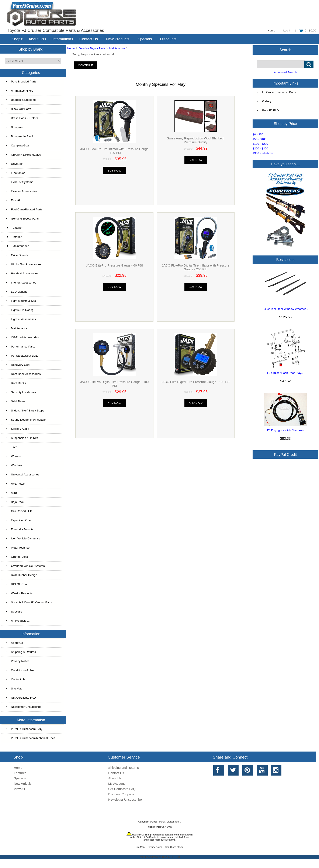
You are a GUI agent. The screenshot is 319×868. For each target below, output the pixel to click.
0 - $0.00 (308, 30)
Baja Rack (15, 502)
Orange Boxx (17, 557)
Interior (14, 237)
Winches (14, 465)
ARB (11, 493)
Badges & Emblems (21, 100)
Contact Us (89, 39)
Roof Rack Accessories (23, 374)
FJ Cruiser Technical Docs (276, 92)
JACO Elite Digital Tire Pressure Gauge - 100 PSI (196, 382)
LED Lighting (17, 292)
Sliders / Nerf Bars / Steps (25, 411)
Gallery (264, 101)
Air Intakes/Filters (20, 91)
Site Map (14, 689)
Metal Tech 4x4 (18, 548)
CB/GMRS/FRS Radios (23, 155)
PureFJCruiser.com (169, 822)
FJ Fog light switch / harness (285, 430)
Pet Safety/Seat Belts (22, 356)
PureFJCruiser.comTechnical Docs (30, 738)
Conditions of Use (20, 670)
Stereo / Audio (17, 429)
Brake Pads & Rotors (22, 118)
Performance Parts (20, 347)
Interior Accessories (21, 283)
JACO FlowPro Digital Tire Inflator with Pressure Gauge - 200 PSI (195, 267)
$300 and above (263, 153)
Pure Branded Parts (21, 82)
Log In (287, 30)
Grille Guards (17, 255)
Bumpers (14, 127)
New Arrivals (23, 784)
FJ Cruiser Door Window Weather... (285, 309)
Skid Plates (16, 401)
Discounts (168, 39)
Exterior (14, 228)
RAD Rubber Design (21, 575)
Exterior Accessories (21, 191)
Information (62, 39)
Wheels (13, 456)
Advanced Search (285, 72)
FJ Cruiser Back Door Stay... (285, 373)
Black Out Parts (18, 109)
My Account (116, 784)
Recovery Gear (18, 365)
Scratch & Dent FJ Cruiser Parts (29, 602)
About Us (36, 39)
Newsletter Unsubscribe (24, 707)
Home (271, 30)
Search (285, 50)
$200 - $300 (260, 148)
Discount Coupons (121, 794)
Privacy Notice (18, 661)
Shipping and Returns (124, 768)
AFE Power (16, 484)
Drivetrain (15, 164)
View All (19, 789)
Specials (145, 39)
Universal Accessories (22, 474)
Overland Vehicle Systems (25, 566)
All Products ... (18, 621)
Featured (20, 773)
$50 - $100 (259, 139)
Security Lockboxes (21, 392)
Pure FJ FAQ (268, 110)
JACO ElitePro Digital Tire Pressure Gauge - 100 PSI (114, 384)
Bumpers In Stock (20, 136)
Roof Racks (16, 383)
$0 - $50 (258, 134)
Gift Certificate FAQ (21, 698)
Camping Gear (18, 145)
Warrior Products (19, 593)
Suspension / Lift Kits (22, 438)
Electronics (15, 173)
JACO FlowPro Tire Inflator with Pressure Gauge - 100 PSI (114, 151)
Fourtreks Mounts (20, 529)
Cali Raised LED (19, 511)
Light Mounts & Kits (21, 301)
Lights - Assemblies (21, 319)
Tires (12, 447)
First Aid (14, 200)
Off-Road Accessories (22, 337)
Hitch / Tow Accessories (24, 264)
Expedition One (18, 520)
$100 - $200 (260, 144)
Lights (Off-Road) (19, 310)
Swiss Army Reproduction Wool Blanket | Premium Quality (195, 140)
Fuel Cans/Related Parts (24, 209)
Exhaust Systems (20, 182)
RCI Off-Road (17, 584)
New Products (118, 39)
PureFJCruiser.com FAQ (24, 729)
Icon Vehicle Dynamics (23, 538)
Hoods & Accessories (22, 273)
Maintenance (17, 328)
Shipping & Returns (21, 652)
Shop (16, 39)
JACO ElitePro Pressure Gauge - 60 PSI (114, 265)
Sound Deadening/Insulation (27, 420)
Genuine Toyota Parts (92, 48)
